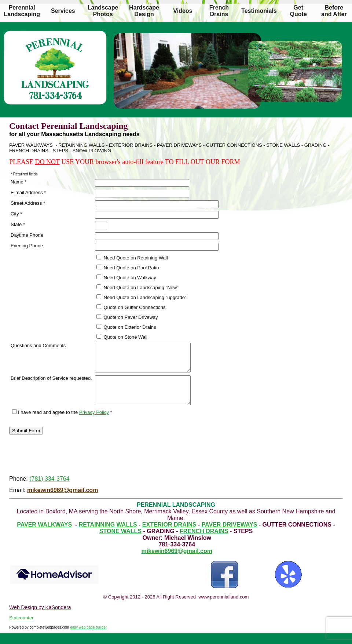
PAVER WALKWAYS (44, 536)
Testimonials (259, 11)
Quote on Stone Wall (122, 337)
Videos (183, 11)
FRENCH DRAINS (204, 542)
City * (16, 214)
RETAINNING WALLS (108, 536)
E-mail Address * (28, 192)
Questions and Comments (38, 345)
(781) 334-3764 (49, 490)
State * (18, 224)
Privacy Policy (94, 423)
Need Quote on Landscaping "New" (137, 287)
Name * (19, 182)
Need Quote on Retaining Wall (132, 258)
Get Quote (298, 11)
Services (63, 11)
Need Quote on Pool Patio (128, 268)
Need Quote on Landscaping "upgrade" (142, 297)
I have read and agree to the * (62, 423)
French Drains (219, 11)
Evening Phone (27, 246)
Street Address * (28, 203)
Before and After (334, 11)
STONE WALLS (120, 542)
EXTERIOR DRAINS (169, 536)
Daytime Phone (27, 235)
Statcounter (21, 629)
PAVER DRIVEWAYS (230, 536)
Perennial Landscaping (22, 11)
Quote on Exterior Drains (126, 327)
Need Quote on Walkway (126, 277)
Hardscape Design (144, 11)
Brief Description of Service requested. (51, 384)
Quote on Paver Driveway (127, 317)
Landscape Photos (103, 11)
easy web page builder (88, 638)
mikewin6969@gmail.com (63, 501)
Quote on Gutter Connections (131, 307)
